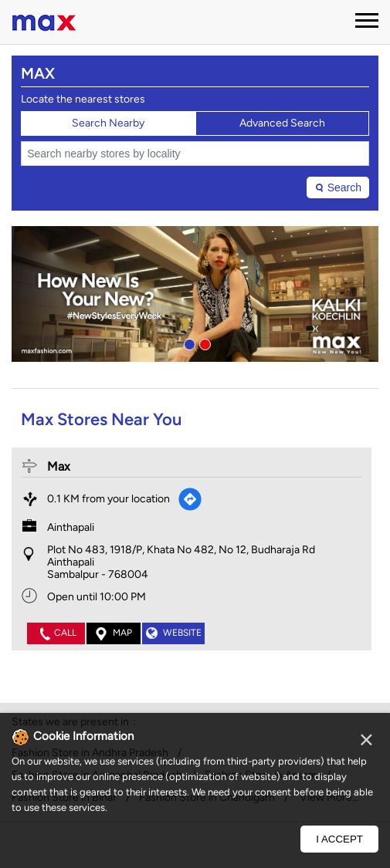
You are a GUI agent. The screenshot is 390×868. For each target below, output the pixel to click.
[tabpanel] (195, 294)
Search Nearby (108, 123)
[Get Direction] (190, 499)
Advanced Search (282, 123)
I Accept (339, 839)
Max (59, 466)
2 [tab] (203, 343)
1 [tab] (188, 343)
